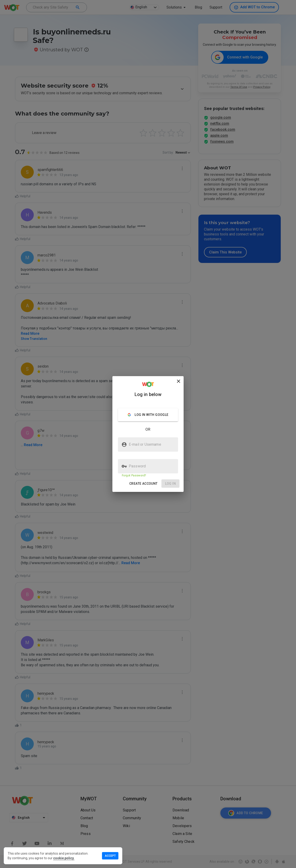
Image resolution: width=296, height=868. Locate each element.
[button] (143, 484)
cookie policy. (64, 858)
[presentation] (148, 434)
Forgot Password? (134, 475)
